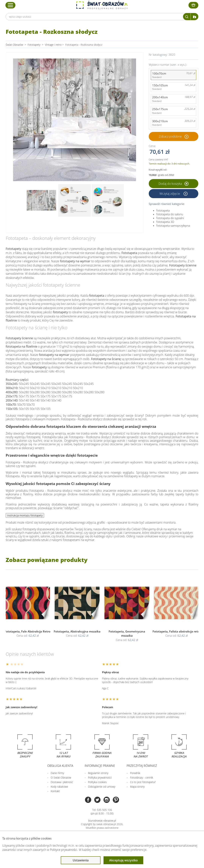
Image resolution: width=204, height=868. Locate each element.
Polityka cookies (97, 782)
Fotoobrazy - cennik (142, 778)
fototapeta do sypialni (170, 218)
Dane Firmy (57, 773)
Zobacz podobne (170, 136)
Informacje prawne (100, 766)
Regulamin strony (98, 773)
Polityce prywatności (64, 850)
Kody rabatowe (59, 787)
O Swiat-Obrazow (61, 778)
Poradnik (135, 773)
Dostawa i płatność (62, 782)
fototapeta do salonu (170, 214)
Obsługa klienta (60, 766)
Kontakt (55, 791)
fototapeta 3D (165, 222)
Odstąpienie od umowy (102, 787)
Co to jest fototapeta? (143, 782)
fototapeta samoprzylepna (173, 225)
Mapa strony (137, 787)
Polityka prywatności (100, 778)
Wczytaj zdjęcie (170, 194)
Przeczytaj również (142, 766)
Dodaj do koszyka (174, 184)
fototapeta (163, 210)
